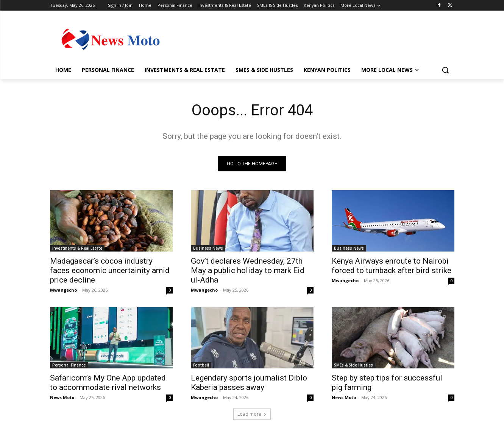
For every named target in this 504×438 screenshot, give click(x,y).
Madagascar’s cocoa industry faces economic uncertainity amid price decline (110, 270)
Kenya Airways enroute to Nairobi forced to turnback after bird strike (392, 266)
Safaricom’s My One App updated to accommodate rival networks (108, 383)
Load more (252, 414)
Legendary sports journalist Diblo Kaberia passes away (249, 383)
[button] (445, 70)
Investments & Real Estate (77, 248)
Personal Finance (69, 365)
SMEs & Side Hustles (353, 365)
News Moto (62, 397)
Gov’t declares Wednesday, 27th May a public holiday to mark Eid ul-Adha (248, 270)
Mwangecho (63, 290)
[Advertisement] (309, 38)
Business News (208, 248)
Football (201, 365)
